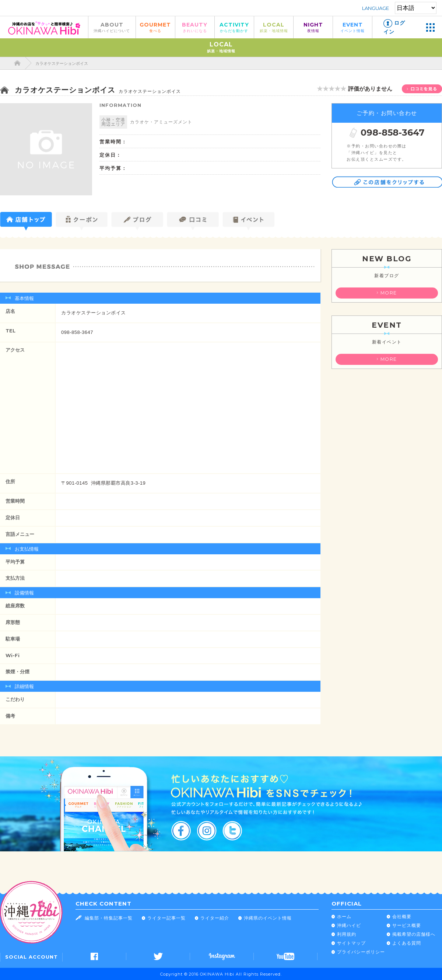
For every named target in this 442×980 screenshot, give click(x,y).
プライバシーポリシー (361, 952)
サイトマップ (351, 943)
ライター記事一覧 (166, 918)
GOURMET (155, 27)
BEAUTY (195, 27)
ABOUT (112, 27)
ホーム (344, 916)
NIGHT (313, 27)
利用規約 (347, 934)
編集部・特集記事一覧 (109, 918)
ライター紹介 (215, 918)
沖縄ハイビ (349, 925)
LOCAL (274, 27)
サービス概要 (407, 925)
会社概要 (402, 916)
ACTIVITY (234, 27)
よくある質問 (407, 943)
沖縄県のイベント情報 (268, 918)
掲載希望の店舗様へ (414, 934)
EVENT (352, 27)
